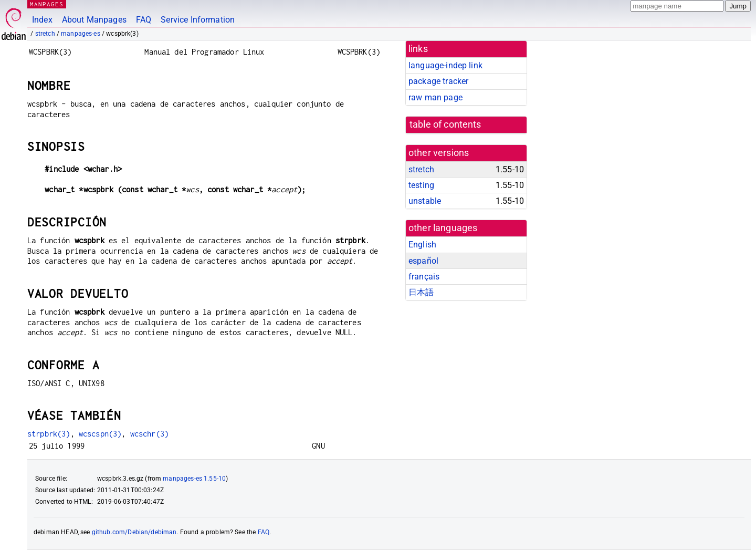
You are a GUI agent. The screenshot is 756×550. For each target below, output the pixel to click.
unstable (425, 201)
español (423, 261)
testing (421, 185)
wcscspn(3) (100, 434)
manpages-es (81, 34)
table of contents (445, 124)
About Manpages (94, 20)
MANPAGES (47, 4)
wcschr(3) (149, 434)
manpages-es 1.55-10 (194, 479)
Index (42, 20)
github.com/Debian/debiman (134, 532)
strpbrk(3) (49, 434)
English (422, 245)
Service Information (198, 20)
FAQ (144, 20)
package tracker (438, 81)
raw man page (435, 97)
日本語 (421, 292)
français (424, 277)
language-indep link (445, 65)
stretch (45, 34)
